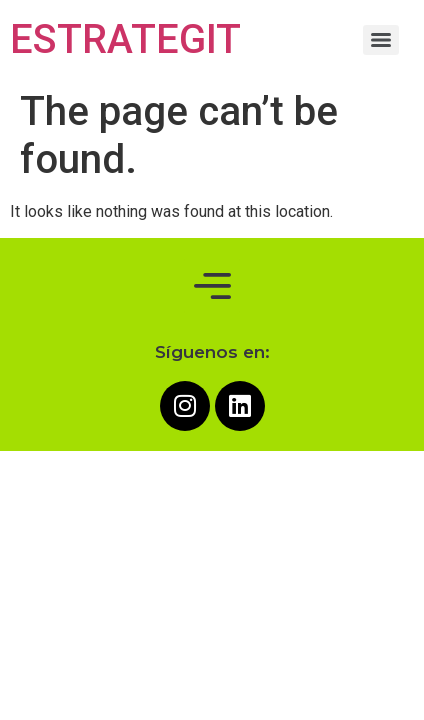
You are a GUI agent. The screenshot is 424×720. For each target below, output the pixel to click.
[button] (212, 286)
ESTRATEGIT (125, 39)
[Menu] (381, 40)
